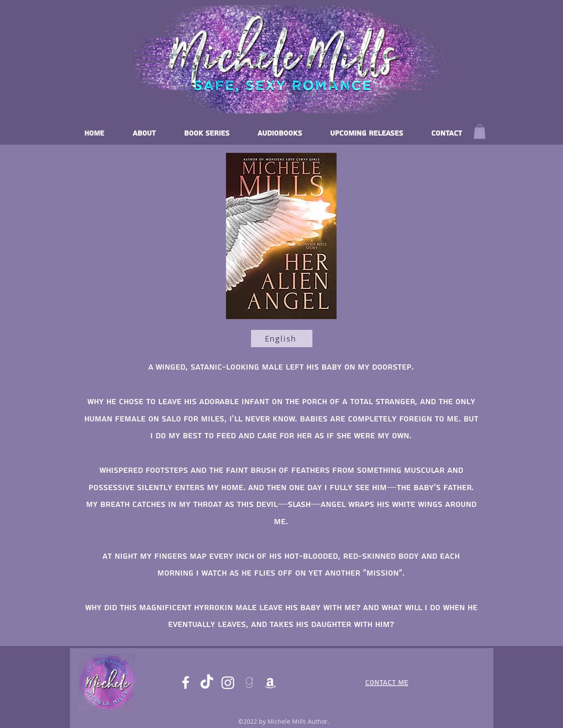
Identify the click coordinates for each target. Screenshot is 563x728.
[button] (480, 131)
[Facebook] (186, 682)
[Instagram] (228, 682)
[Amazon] (270, 682)
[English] (282, 339)
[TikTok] (207, 682)
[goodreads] (249, 682)
